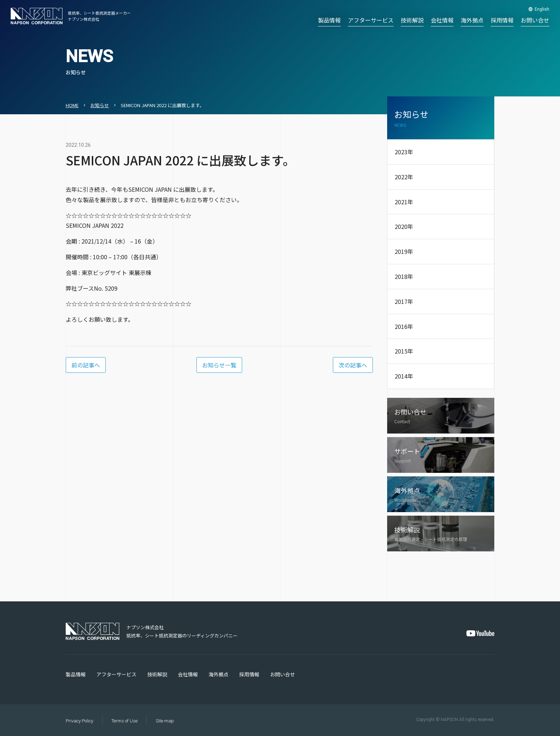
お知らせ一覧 (219, 365)
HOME (72, 105)
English (542, 9)
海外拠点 (219, 674)
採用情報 (249, 674)
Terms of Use (124, 721)
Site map (165, 721)
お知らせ (100, 105)
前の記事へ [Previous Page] (86, 365)
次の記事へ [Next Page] (353, 365)
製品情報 (76, 674)
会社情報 (188, 674)
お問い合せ (282, 674)
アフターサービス (116, 674)
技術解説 (157, 674)
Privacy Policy (79, 721)
